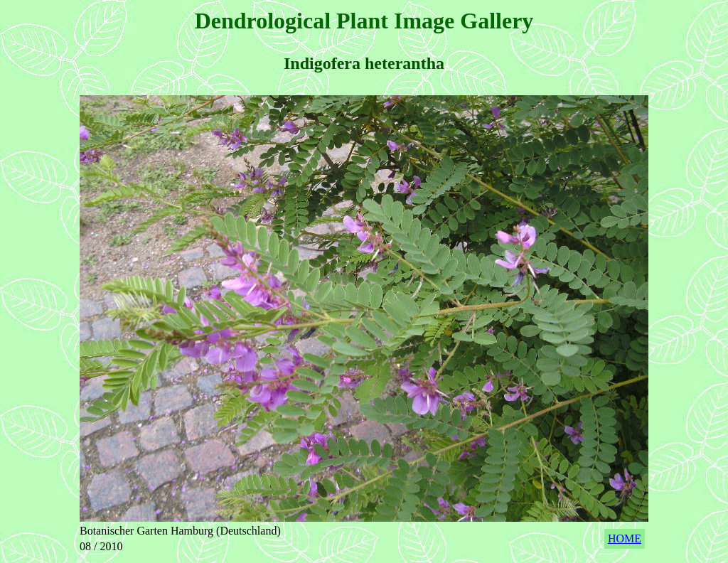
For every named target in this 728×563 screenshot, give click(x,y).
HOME (625, 538)
